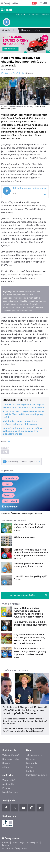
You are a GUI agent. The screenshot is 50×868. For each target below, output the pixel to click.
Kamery (45, 15)
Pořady (8, 495)
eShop (6, 767)
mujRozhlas (7, 470)
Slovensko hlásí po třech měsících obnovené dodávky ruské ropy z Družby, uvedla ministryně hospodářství (25, 721)
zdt (10, 441)
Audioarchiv (33, 15)
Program (21, 15)
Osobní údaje (18, 843)
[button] (45, 194)
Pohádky (9, 490)
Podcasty (7, 788)
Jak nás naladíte (34, 755)
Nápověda (31, 759)
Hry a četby (10, 478)
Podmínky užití (33, 843)
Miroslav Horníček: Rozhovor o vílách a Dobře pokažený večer (30, 527)
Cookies (6, 843)
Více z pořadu (11, 604)
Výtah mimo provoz (24, 537)
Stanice (6, 763)
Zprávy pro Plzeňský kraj (13, 73)
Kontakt (30, 771)
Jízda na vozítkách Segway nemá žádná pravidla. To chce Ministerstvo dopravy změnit (23, 414)
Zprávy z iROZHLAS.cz (15, 671)
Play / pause (7, 191)
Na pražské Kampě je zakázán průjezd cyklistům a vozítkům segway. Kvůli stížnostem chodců (23, 431)
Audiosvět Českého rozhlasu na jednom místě (22, 514)
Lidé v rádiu (32, 763)
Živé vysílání (11, 501)
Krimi (7, 484)
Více (39, 30)
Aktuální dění (9, 30)
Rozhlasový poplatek (36, 775)
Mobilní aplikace (10, 792)
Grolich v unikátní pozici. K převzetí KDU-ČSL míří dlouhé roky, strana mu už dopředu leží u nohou (25, 710)
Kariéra (30, 767)
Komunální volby (11, 759)
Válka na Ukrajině (11, 755)
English (5, 845)
